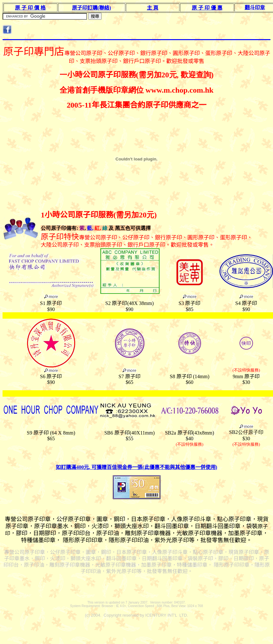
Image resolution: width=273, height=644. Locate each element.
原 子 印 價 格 (30, 8)
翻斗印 (255, 7)
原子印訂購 (92, 8)
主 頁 (153, 8)
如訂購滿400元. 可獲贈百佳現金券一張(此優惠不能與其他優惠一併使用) (136, 467)
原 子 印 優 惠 (207, 8)
